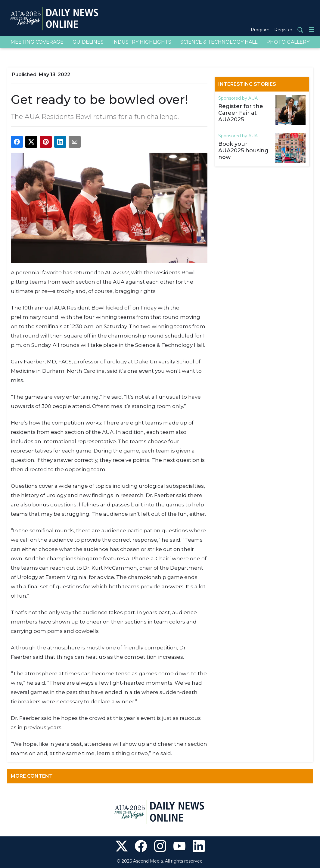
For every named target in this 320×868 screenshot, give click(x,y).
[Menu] (312, 29)
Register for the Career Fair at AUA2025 (241, 113)
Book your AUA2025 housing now (243, 151)
